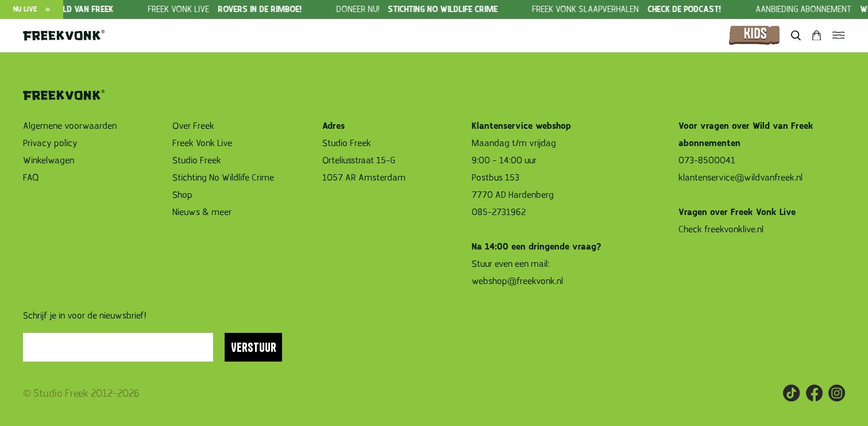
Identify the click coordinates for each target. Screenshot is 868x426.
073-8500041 (707, 160)
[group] (250, 9)
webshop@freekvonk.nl (517, 281)
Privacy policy (50, 143)
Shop (182, 195)
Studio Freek (197, 160)
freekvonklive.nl (735, 229)
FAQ (31, 178)
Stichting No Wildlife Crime (223, 178)
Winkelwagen (49, 160)
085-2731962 (499, 212)
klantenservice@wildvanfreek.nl (740, 178)
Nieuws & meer (202, 212)
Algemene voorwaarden (70, 126)
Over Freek (193, 126)
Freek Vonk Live (202, 143)
